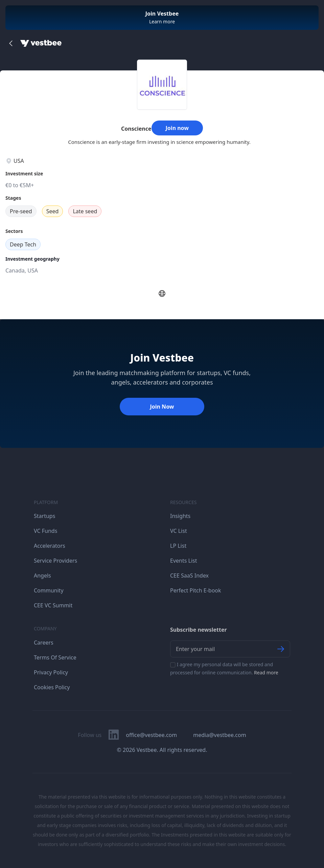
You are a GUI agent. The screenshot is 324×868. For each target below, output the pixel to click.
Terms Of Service (55, 657)
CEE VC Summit (53, 605)
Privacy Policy (51, 672)
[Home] (41, 43)
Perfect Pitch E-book (196, 590)
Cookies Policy (52, 687)
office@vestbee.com (151, 735)
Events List (184, 561)
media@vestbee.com (219, 735)
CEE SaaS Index (189, 576)
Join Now (162, 407)
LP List (178, 546)
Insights (180, 516)
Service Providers (55, 561)
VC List (179, 531)
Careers (44, 643)
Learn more (162, 21)
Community (49, 590)
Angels (42, 576)
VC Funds (45, 531)
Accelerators (50, 546)
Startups (44, 516)
